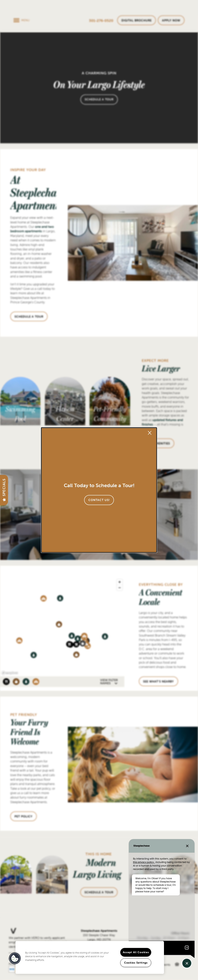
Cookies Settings (136, 963)
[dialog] (99, 490)
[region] (90, 957)
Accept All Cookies (136, 952)
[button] (99, 500)
